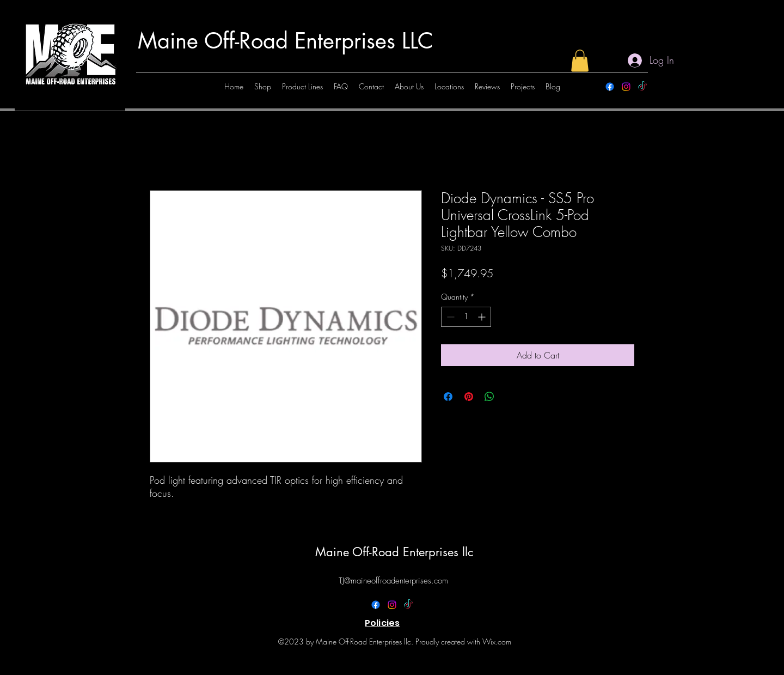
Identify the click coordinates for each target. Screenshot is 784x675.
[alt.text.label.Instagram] (626, 87)
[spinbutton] (466, 317)
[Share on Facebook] (448, 397)
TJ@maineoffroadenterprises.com (393, 581)
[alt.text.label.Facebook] (610, 87)
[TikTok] (642, 87)
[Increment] (483, 317)
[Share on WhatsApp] (489, 397)
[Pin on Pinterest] (469, 397)
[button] (580, 61)
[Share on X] (510, 397)
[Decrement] (449, 317)
